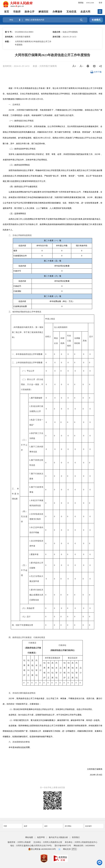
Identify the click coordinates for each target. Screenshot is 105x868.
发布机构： (10, 37)
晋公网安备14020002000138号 (42, 849)
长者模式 (96, 20)
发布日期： (57, 37)
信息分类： (57, 32)
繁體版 (81, 3)
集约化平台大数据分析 (58, 837)
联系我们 (76, 837)
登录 (100, 3)
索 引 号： (9, 32)
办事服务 (57, 12)
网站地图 (29, 837)
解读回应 (43, 12)
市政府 (17, 12)
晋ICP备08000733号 (63, 846)
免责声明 (41, 837)
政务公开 (30, 12)
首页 (7, 12)
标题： (8, 42)
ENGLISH (90, 3)
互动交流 (71, 12)
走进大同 (85, 12)
